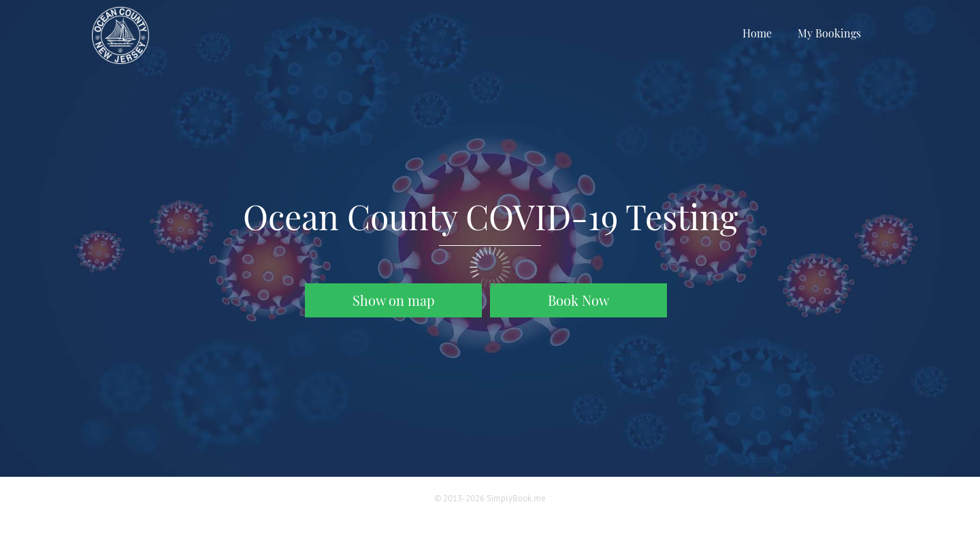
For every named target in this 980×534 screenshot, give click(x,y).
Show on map (394, 300)
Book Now (578, 300)
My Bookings (829, 33)
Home (757, 33)
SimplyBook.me (516, 498)
